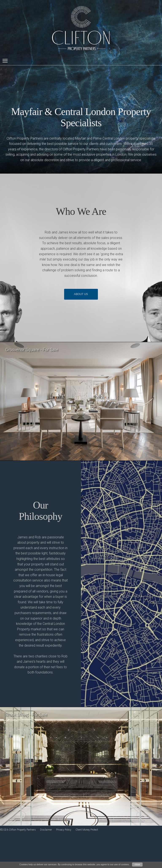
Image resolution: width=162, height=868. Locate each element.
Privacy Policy (64, 830)
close (137, 864)
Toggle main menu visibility (5, 60)
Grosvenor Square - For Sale (32, 350)
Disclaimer (46, 830)
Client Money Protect (87, 830)
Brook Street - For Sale (26, 715)
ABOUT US (81, 294)
